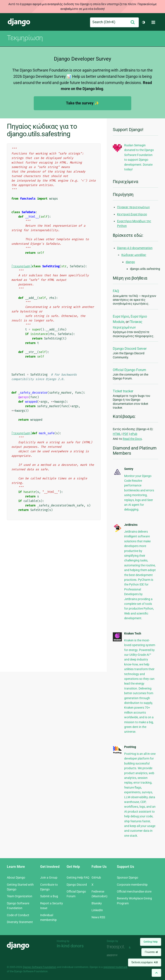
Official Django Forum (129, 370)
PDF (126, 434)
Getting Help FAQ (78, 878)
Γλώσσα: (151, 952)
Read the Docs (132, 439)
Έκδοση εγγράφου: (145, 962)
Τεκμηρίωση (25, 38)
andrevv (117, 955)
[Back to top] (156, 973)
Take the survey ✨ (82, 103)
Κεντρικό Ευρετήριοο (132, 214)
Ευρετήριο (121, 316)
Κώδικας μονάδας (134, 255)
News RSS (98, 917)
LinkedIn (97, 910)
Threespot (117, 947)
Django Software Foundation (40, 967)
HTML (117, 434)
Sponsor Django (128, 878)
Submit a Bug (49, 896)
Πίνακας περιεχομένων (133, 207)
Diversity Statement (20, 922)
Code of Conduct (18, 915)
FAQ (116, 291)
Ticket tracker (123, 391)
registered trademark (115, 967)
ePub (134, 434)
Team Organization (20, 896)
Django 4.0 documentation (135, 248)
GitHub (96, 878)
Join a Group (49, 878)
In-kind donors (70, 946)
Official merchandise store (134, 891)
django (130, 262)
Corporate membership (132, 885)
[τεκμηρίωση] (22, 266)
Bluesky (97, 903)
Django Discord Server (130, 349)
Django (19, 22)
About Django (16, 878)
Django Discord (77, 885)
